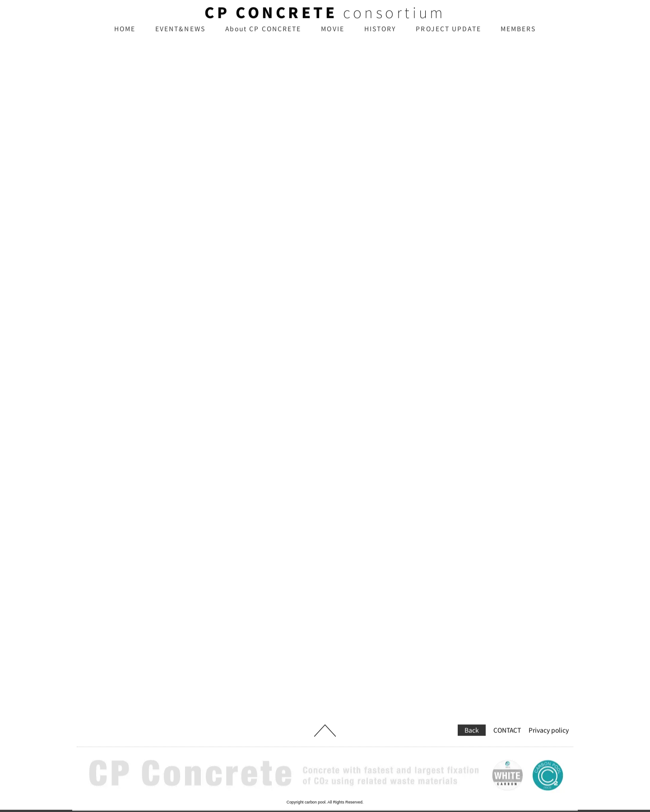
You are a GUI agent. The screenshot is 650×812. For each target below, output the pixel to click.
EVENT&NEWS (180, 35)
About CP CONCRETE (263, 35)
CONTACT (507, 717)
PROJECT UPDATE (448, 35)
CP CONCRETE (271, 19)
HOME (125, 35)
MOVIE (333, 35)
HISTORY (380, 35)
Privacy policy (549, 717)
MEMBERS (518, 35)
